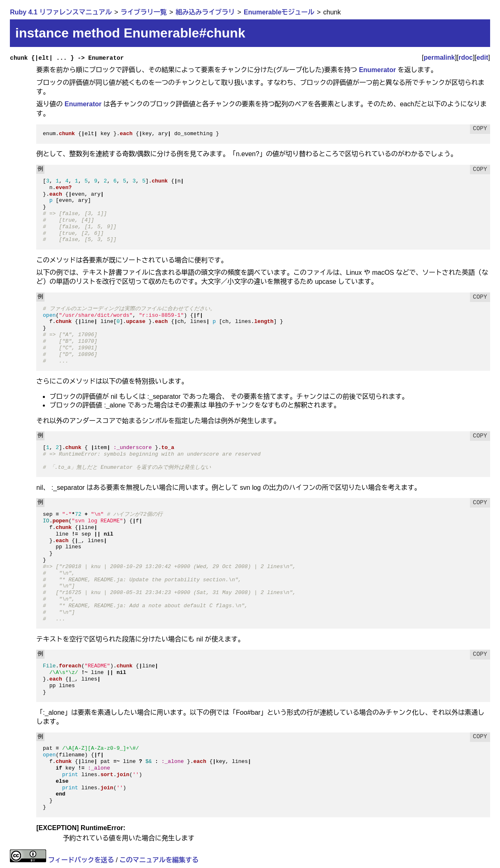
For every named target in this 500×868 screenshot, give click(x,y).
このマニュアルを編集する (159, 860)
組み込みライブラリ (205, 12)
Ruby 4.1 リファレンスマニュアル (61, 12)
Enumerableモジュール (279, 12)
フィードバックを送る (81, 860)
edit (482, 57)
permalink (439, 57)
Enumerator (377, 70)
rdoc (466, 57)
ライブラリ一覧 (144, 12)
